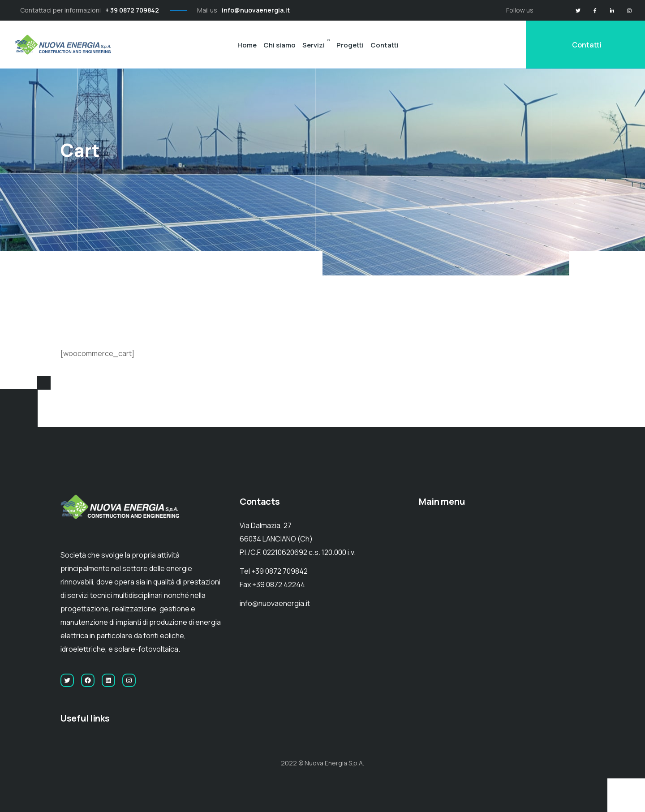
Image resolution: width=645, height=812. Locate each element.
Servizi (314, 45)
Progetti (350, 45)
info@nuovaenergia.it (256, 10)
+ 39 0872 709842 (132, 10)
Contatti (385, 45)
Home (247, 45)
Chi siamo (279, 45)
